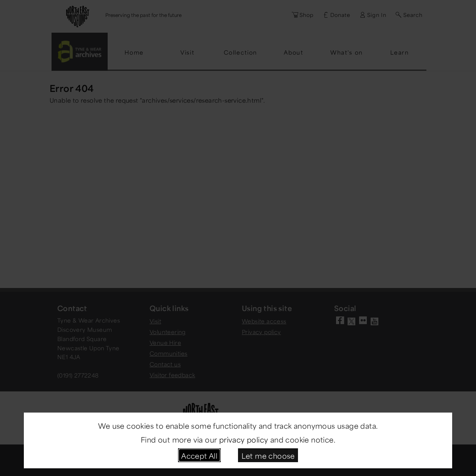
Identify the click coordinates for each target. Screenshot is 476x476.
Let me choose (268, 455)
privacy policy (244, 439)
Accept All (199, 455)
